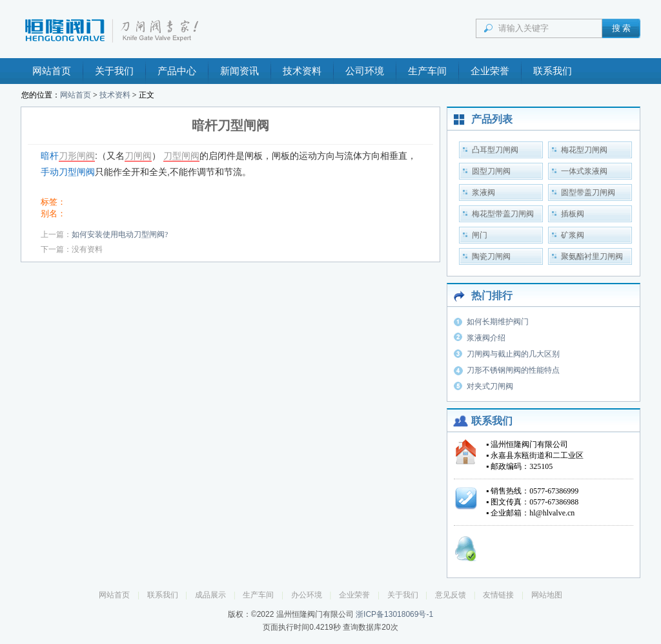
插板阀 (573, 214)
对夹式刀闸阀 (490, 386)
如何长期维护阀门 (498, 322)
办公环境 (307, 595)
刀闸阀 (138, 156)
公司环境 (365, 71)
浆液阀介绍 (486, 338)
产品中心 (177, 71)
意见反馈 (451, 595)
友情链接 (498, 595)
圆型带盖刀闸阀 (588, 192)
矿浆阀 (573, 235)
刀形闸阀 (77, 156)
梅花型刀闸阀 (584, 150)
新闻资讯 (239, 71)
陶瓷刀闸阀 (491, 256)
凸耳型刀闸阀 (495, 150)
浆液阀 (483, 192)
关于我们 (114, 71)
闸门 (480, 235)
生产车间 (427, 71)
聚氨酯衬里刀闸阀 (592, 256)
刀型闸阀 (181, 156)
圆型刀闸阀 (491, 171)
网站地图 (547, 595)
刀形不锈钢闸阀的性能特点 (513, 370)
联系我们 (553, 71)
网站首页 (52, 71)
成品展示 (210, 595)
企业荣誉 (490, 71)
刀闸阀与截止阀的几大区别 (513, 354)
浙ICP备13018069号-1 (394, 614)
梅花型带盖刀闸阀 (503, 214)
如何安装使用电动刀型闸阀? (120, 234)
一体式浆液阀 (584, 171)
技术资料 (302, 71)
